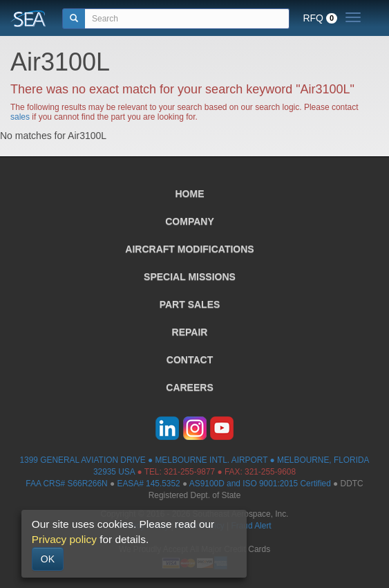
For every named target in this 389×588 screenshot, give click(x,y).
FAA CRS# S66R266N (66, 484)
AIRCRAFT (189, 249)
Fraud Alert (251, 526)
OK (48, 559)
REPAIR (190, 332)
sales (20, 117)
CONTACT (190, 360)
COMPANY (190, 221)
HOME (190, 194)
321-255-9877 (189, 472)
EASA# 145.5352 (148, 484)
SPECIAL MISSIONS (190, 277)
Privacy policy (64, 539)
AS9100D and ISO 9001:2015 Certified (260, 484)
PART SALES (190, 304)
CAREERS (189, 387)
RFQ (320, 18)
